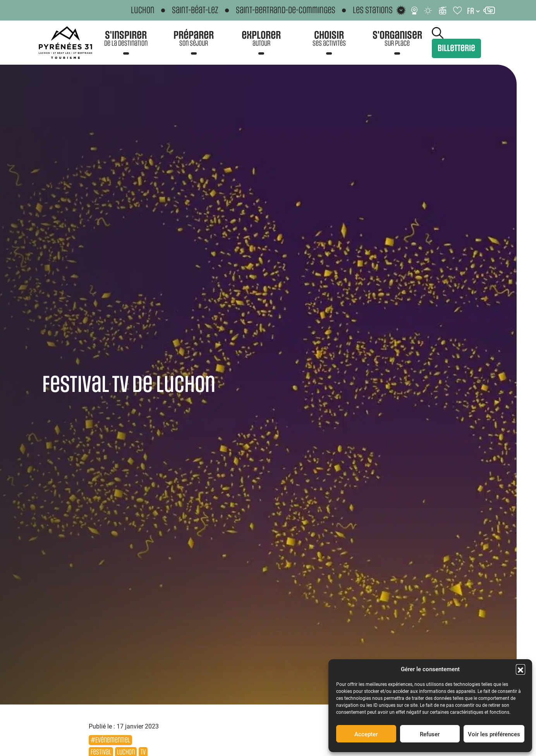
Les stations (373, 10)
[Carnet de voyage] (458, 10)
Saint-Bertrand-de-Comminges (286, 10)
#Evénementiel (110, 740)
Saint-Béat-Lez (195, 10)
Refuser (430, 734)
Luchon (143, 10)
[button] (521, 669)
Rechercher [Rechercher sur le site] (438, 33)
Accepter (366, 734)
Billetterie (456, 48)
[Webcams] (414, 10)
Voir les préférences (494, 734)
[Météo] (428, 10)
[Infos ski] (443, 10)
